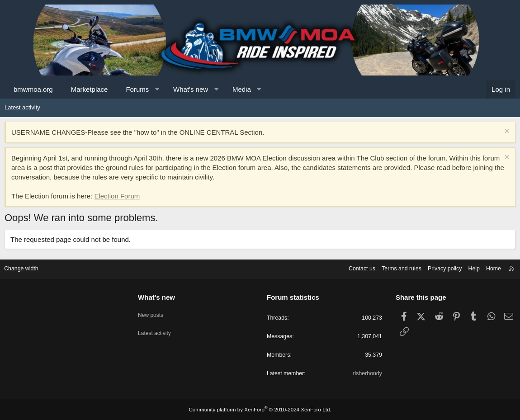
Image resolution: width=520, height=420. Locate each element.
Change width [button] (27, 267)
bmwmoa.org (33, 89)
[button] (157, 89)
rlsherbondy (364, 374)
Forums (137, 89)
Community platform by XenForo (260, 410)
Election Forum (117, 196)
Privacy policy (437, 267)
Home (489, 267)
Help (468, 267)
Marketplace (90, 89)
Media (242, 89)
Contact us (350, 267)
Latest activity (22, 107)
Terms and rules (392, 267)
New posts (154, 311)
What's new (191, 89)
